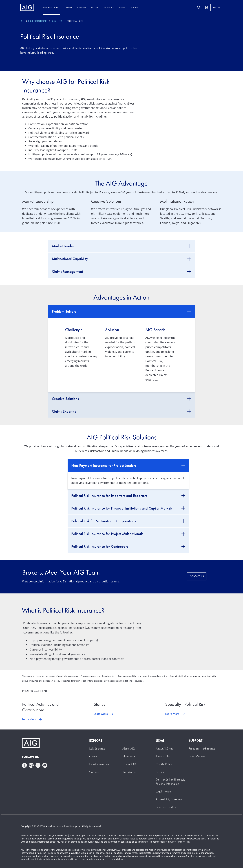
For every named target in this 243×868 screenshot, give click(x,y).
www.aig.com (198, 839)
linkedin (38, 765)
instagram (31, 765)
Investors (108, 8)
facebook (24, 765)
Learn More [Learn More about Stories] (101, 714)
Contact (135, 8)
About (94, 8)
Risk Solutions (51, 8)
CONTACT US (197, 576)
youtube (45, 765)
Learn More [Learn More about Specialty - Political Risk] (172, 714)
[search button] (199, 8)
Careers (82, 8)
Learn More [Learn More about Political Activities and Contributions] (29, 719)
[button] (171, 782)
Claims (68, 8)
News (122, 8)
